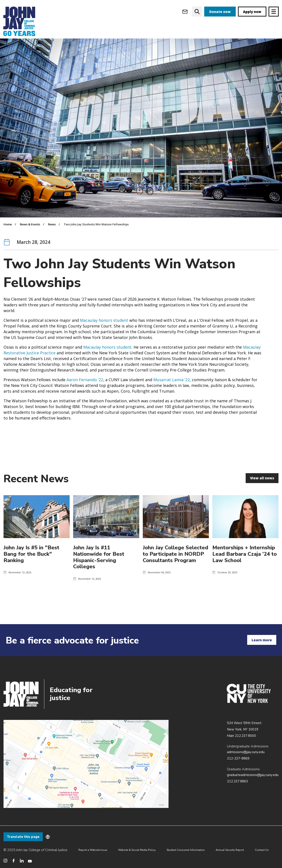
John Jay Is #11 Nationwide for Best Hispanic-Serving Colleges (99, 566)
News (52, 233)
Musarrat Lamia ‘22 (172, 388)
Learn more (262, 640)
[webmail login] (185, 12)
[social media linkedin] (22, 861)
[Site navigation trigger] (274, 12)
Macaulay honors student (104, 329)
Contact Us (262, 850)
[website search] (197, 12)
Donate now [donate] (220, 12)
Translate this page (23, 837)
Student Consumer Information (186, 850)
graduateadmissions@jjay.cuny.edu (253, 775)
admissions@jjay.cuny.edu (246, 752)
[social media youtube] (30, 861)
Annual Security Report (230, 850)
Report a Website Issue (93, 850)
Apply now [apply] (252, 12)
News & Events (30, 233)
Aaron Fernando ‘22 (85, 388)
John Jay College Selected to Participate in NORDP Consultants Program (175, 563)
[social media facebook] (14, 861)
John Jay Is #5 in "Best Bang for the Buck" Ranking (31, 563)
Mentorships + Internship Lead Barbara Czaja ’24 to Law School (245, 563)
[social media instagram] (5, 861)
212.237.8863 (237, 781)
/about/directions (86, 764)
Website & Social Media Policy (137, 850)
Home (8, 233)
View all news (262, 487)
